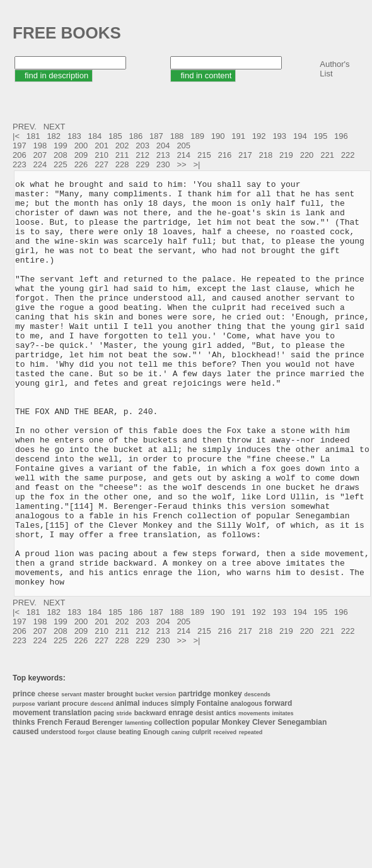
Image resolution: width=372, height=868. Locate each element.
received (225, 814)
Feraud (78, 804)
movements (254, 795)
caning (181, 814)
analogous (247, 785)
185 (115, 136)
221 (327, 155)
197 (20, 146)
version (166, 776)
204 (163, 146)
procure (75, 785)
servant (71, 776)
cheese (49, 776)
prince (24, 775)
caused (26, 813)
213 (163, 155)
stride (124, 795)
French (50, 804)
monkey (227, 775)
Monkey (236, 804)
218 (266, 155)
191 (238, 136)
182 (54, 136)
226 (81, 164)
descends (257, 776)
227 (102, 164)
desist (205, 794)
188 (177, 136)
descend (102, 785)
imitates (283, 795)
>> (183, 164)
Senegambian (302, 804)
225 (61, 164)
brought (120, 775)
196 (341, 136)
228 (122, 164)
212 (142, 155)
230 (163, 164)
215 (204, 155)
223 (20, 164)
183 (74, 136)
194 (300, 136)
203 (142, 146)
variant (49, 785)
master (94, 776)
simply (182, 785)
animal (128, 785)
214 (183, 155)
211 (122, 155)
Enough (156, 813)
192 (259, 136)
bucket (144, 776)
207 (40, 155)
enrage (181, 794)
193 (279, 136)
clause (106, 813)
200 (81, 146)
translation (72, 794)
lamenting (138, 804)
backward (150, 794)
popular (206, 804)
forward (278, 785)
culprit (201, 813)
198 (40, 146)
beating (130, 813)
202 (122, 146)
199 (61, 146)
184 (95, 136)
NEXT (55, 127)
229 (142, 164)
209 (81, 155)
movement (32, 794)
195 (320, 136)
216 (224, 155)
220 (307, 155)
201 (102, 146)
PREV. (26, 127)
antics (226, 794)
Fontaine (212, 785)
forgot (86, 814)
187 (156, 136)
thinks (24, 804)
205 (183, 146)
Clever (264, 804)
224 (40, 164)
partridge (195, 775)
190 (218, 136)
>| (198, 164)
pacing (104, 794)
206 (20, 155)
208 (61, 155)
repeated (251, 814)
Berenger (107, 804)
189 (197, 136)
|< (17, 136)
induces (155, 785)
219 (286, 155)
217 (245, 155)
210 (102, 155)
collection (171, 804)
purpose (24, 785)
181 (33, 136)
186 (136, 136)
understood (58, 813)
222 (348, 155)
